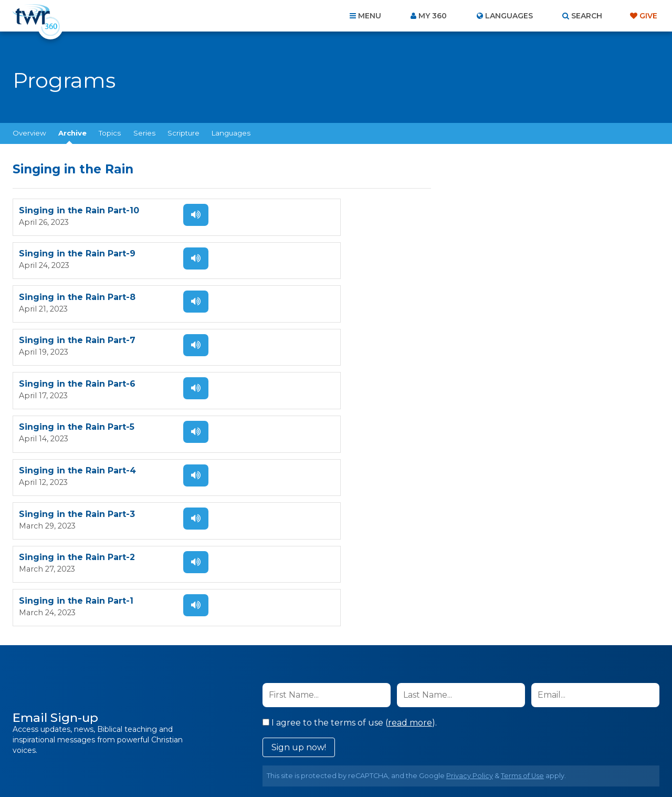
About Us (190, 740)
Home (145, 740)
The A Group (412, 765)
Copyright (455, 740)
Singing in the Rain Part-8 (77, 255)
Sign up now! (299, 531)
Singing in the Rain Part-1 (288, 385)
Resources (515, 740)
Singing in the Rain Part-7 (289, 255)
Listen (185, 215)
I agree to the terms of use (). (350, 507)
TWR (342, 765)
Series (144, 133)
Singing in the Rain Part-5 (289, 298)
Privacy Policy (470, 560)
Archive (72, 133)
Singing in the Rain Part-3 (289, 342)
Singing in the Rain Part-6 (77, 298)
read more (410, 507)
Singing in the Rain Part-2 (77, 385)
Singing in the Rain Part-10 (79, 211)
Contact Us (247, 740)
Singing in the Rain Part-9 (289, 211)
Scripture (183, 133)
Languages (231, 133)
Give (648, 16)
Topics (110, 133)
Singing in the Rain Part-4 (77, 342)
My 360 (433, 16)
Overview (29, 133)
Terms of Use (522, 560)
